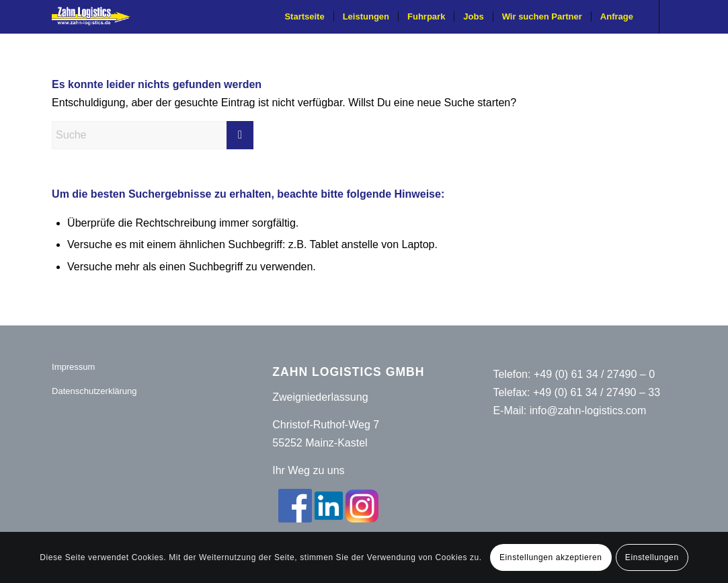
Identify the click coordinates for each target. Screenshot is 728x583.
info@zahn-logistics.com (588, 411)
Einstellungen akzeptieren (551, 557)
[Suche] (153, 135)
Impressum (73, 367)
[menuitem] (304, 17)
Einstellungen (652, 557)
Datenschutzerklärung (94, 391)
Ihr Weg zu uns (308, 470)
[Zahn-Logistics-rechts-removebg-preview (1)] (95, 17)
